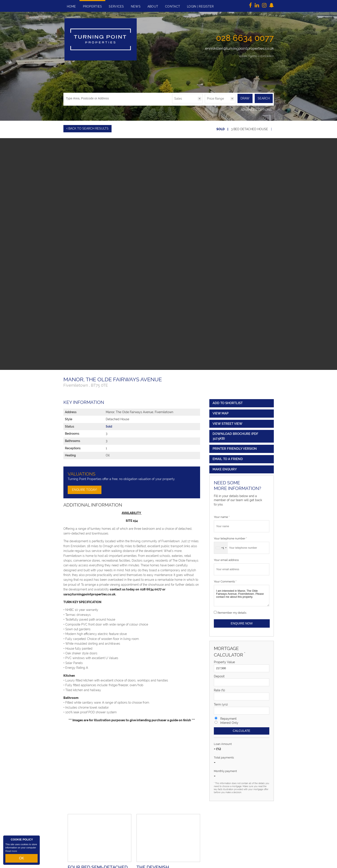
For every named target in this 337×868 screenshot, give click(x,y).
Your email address (226, 558)
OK (21, 860)
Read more (11, 854)
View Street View (227, 422)
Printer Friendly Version (234, 447)
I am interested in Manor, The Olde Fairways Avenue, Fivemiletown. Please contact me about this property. (242, 594)
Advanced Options (256, 110)
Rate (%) (219, 688)
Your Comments (225, 580)
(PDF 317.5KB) (235, 434)
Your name (222, 515)
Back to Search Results (87, 128)
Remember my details (232, 611)
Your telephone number (230, 537)
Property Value (224, 660)
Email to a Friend (228, 457)
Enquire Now (242, 621)
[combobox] (221, 546)
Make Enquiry (225, 467)
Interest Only (229, 721)
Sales (178, 99)
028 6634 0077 (245, 38)
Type (172, 103)
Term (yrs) (221, 703)
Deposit (219, 674)
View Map (221, 411)
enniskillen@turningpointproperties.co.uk (239, 48)
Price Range (215, 99)
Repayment (228, 717)
